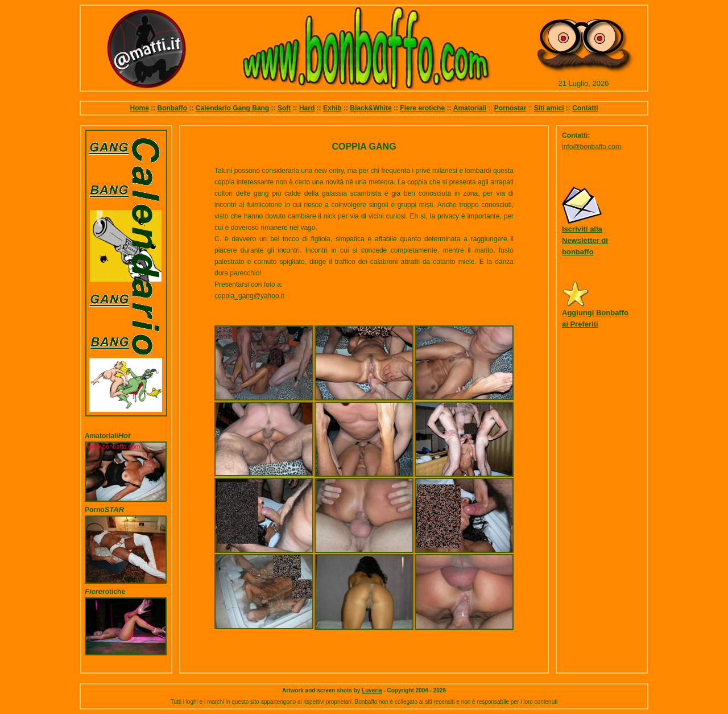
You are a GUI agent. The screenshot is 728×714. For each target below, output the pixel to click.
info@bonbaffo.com (591, 147)
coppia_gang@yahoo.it (249, 296)
